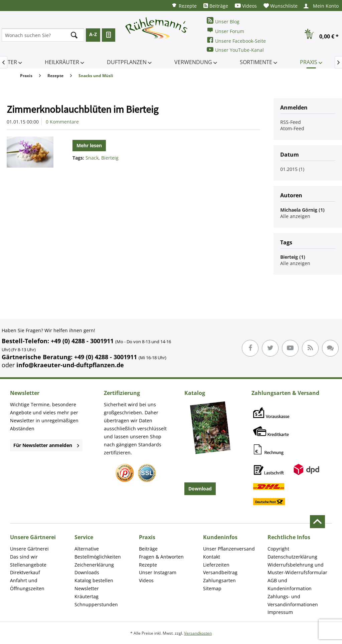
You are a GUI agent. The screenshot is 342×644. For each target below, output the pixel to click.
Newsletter (87, 588)
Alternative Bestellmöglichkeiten (98, 553)
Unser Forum (225, 31)
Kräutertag (87, 596)
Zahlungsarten (219, 580)
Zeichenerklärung (94, 565)
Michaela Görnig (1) (302, 210)
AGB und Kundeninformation (290, 584)
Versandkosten (198, 633)
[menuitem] (184, 6)
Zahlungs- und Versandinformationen (293, 600)
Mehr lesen (89, 145)
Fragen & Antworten (161, 557)
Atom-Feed (292, 128)
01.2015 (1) (292, 169)
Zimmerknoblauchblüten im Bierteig (82, 109)
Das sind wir (24, 557)
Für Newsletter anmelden (46, 445)
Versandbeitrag (220, 572)
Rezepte (184, 6)
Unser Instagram (158, 572)
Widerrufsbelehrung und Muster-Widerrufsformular (297, 569)
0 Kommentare (62, 122)
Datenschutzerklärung (292, 557)
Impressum (280, 612)
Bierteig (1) (293, 257)
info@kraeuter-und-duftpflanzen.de (70, 365)
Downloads (87, 572)
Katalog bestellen (94, 580)
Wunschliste (281, 6)
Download (200, 489)
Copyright (278, 549)
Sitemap (212, 588)
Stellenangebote (28, 565)
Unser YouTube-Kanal (235, 50)
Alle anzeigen (295, 216)
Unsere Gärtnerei (29, 549)
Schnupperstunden (96, 604)
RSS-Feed (291, 122)
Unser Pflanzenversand (229, 549)
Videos (246, 6)
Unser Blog (223, 21)
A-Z (93, 34)
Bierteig (110, 158)
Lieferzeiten (216, 565)
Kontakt (212, 557)
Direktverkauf (25, 572)
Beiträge (216, 6)
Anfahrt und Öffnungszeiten (27, 584)
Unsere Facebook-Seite (236, 40)
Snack (92, 158)
